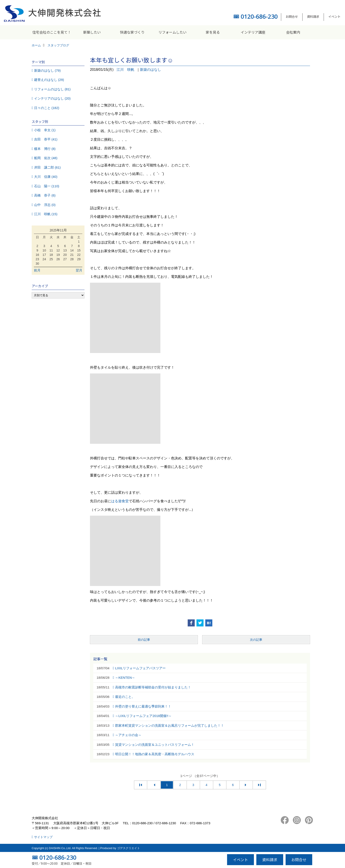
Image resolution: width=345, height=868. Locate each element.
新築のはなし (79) (47, 70)
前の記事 (144, 640)
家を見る (213, 32)
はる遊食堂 (120, 501)
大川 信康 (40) (46, 177)
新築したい (92, 32)
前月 (37, 270)
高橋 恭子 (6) (45, 195)
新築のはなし (150, 70)
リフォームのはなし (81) (52, 89)
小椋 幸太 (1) (45, 130)
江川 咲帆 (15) (46, 214)
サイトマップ (43, 837)
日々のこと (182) (47, 108)
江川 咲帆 (125, 70)
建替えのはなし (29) (49, 80)
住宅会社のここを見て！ (52, 32)
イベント (334, 16)
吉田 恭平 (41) (46, 139)
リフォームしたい (172, 32)
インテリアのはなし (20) (52, 98)
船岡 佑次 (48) (46, 158)
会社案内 (293, 32)
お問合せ (292, 16)
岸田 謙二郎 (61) (47, 167)
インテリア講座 (253, 32)
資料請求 (313, 16)
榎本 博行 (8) (45, 149)
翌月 (79, 270)
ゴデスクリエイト (128, 848)
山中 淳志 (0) (45, 205)
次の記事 (256, 640)
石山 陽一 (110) (47, 186)
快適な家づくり (132, 32)
